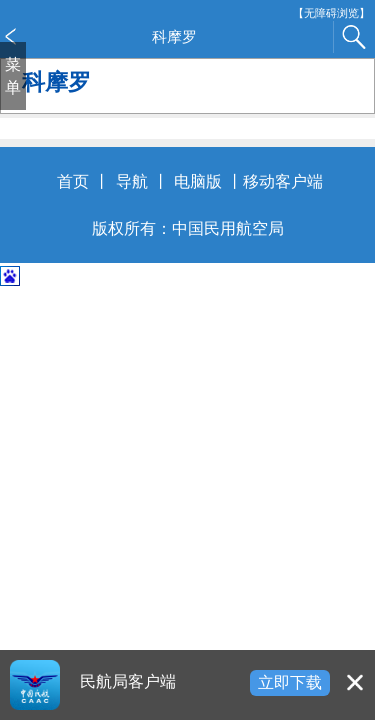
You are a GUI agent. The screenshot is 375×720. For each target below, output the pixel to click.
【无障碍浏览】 (331, 13)
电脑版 (198, 181)
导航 (132, 181)
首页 (73, 181)
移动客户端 (283, 181)
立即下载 (290, 682)
